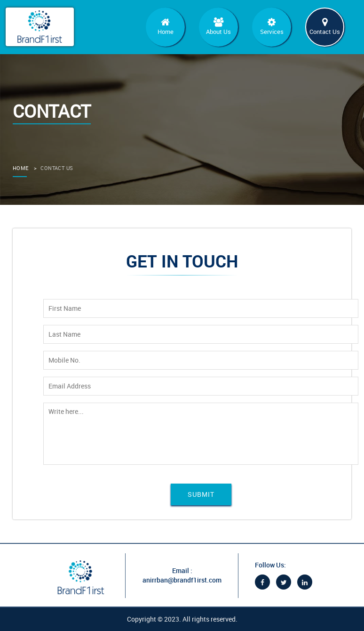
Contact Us (325, 27)
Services (272, 27)
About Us (218, 27)
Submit (201, 494)
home (21, 168)
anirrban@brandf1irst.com (182, 580)
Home (165, 27)
